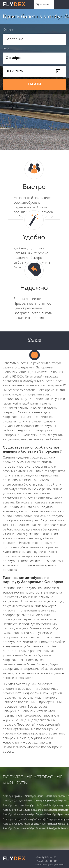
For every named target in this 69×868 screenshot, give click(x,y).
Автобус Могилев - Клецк (18, 815)
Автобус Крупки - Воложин (19, 796)
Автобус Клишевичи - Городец (21, 824)
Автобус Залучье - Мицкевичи (43, 824)
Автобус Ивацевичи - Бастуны (43, 801)
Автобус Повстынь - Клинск (20, 829)
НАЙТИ (35, 84)
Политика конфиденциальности (50, 865)
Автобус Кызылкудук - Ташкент (22, 810)
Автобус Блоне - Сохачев (40, 796)
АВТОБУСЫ (43, 4)
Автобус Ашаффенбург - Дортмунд (47, 819)
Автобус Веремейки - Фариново (44, 815)
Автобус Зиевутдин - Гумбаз (20, 819)
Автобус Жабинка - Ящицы (41, 805)
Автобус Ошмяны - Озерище (42, 829)
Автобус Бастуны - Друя (18, 805)
